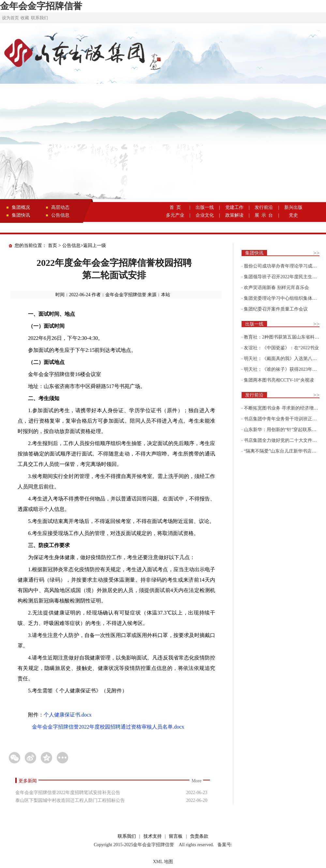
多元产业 (175, 215)
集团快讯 (21, 215)
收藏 (25, 18)
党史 (293, 215)
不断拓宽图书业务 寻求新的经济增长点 (283, 408)
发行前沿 (264, 207)
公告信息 (60, 215)
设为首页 (10, 18)
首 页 (175, 207)
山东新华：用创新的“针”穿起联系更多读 (285, 430)
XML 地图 (163, 862)
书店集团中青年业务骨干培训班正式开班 (285, 419)
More (197, 781)
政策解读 (234, 215)
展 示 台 (264, 215)
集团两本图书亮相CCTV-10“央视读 (279, 380)
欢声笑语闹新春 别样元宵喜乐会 (276, 288)
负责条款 (199, 836)
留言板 (176, 836)
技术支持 (153, 836)
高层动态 (60, 207)
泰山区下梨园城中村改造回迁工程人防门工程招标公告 (70, 800)
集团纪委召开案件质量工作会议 (276, 309)
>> (316, 253)
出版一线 (205, 207)
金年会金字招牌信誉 (41, 6)
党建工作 (234, 207)
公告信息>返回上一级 (84, 246)
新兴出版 (293, 207)
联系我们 (39, 18)
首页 (52, 246)
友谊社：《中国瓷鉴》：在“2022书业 (281, 348)
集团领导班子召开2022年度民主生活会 (283, 277)
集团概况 (21, 207)
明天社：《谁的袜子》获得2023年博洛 (283, 369)
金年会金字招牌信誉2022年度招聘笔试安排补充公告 (68, 793)
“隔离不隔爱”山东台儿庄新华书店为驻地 (285, 451)
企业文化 (205, 215)
